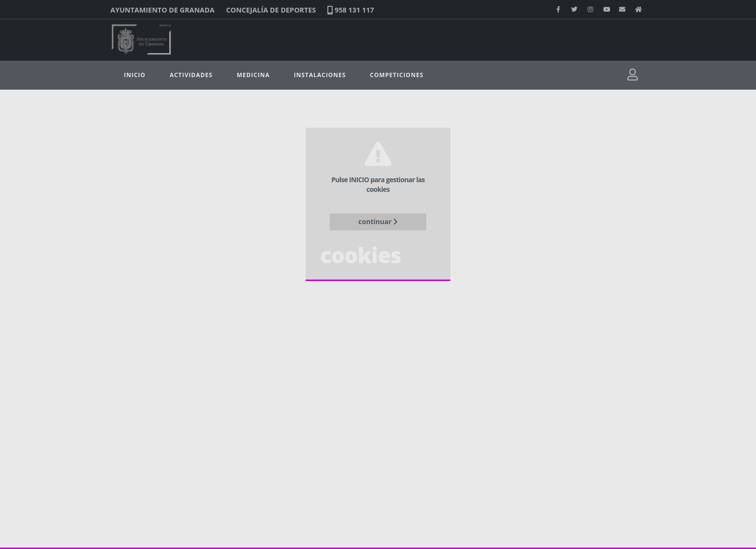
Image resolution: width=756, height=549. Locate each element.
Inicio (135, 75)
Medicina (253, 75)
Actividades (191, 75)
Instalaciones (320, 75)
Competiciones (397, 75)
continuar (378, 221)
